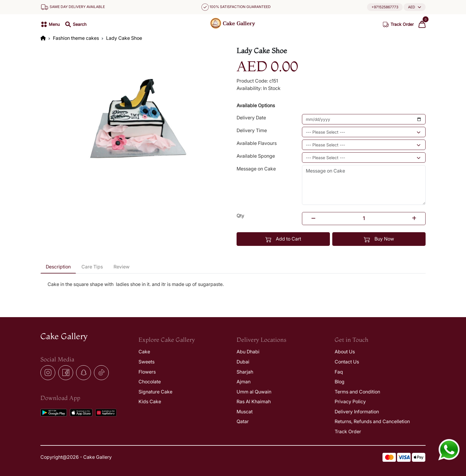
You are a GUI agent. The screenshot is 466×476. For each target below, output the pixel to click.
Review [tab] (122, 267)
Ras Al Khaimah (254, 401)
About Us (345, 352)
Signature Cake (155, 392)
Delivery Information (357, 412)
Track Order (348, 431)
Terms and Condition (357, 392)
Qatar (243, 421)
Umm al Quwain (254, 392)
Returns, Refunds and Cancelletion (372, 421)
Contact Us (347, 362)
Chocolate (150, 382)
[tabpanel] (233, 288)
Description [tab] (58, 267)
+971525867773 (385, 7)
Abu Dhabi (248, 352)
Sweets (147, 362)
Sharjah (245, 372)
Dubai (243, 362)
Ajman (244, 382)
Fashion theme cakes (76, 38)
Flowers (147, 372)
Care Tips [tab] (92, 267)
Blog (340, 382)
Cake (144, 352)
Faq (339, 372)
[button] (415, 7)
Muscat (245, 412)
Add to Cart (283, 239)
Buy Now (379, 239)
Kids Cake (150, 401)
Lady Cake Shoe (124, 38)
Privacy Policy (350, 401)
